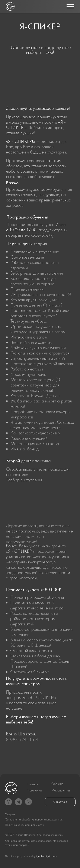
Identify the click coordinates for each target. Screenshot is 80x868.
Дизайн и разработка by (31, 856)
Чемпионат (35, 790)
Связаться (60, 802)
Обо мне (57, 784)
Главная (33, 784)
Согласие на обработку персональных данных (34, 820)
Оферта (10, 814)
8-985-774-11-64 (22, 740)
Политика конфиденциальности (24, 825)
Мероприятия (61, 790)
